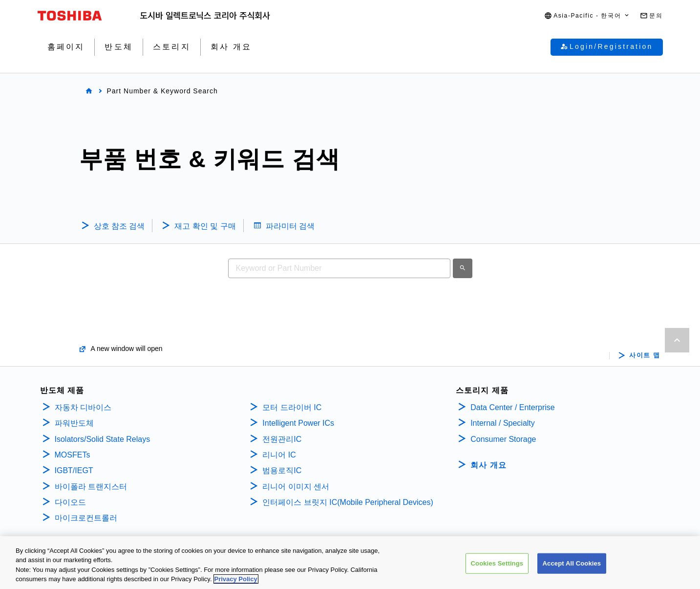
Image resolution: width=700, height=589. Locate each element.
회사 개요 (488, 465)
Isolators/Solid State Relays (103, 439)
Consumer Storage (503, 439)
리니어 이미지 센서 (296, 487)
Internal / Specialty (503, 423)
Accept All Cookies (572, 566)
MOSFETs (73, 455)
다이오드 (70, 502)
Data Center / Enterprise (513, 407)
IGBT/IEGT (74, 470)
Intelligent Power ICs (298, 423)
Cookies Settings (497, 566)
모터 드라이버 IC (292, 407)
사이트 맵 (645, 355)
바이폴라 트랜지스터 (91, 487)
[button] (587, 16)
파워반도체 (74, 423)
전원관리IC (282, 439)
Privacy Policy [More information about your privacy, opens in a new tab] (236, 582)
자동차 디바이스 (83, 407)
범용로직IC (282, 470)
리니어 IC (279, 455)
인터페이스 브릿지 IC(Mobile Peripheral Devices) (348, 502)
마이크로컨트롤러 (86, 518)
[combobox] (339, 268)
